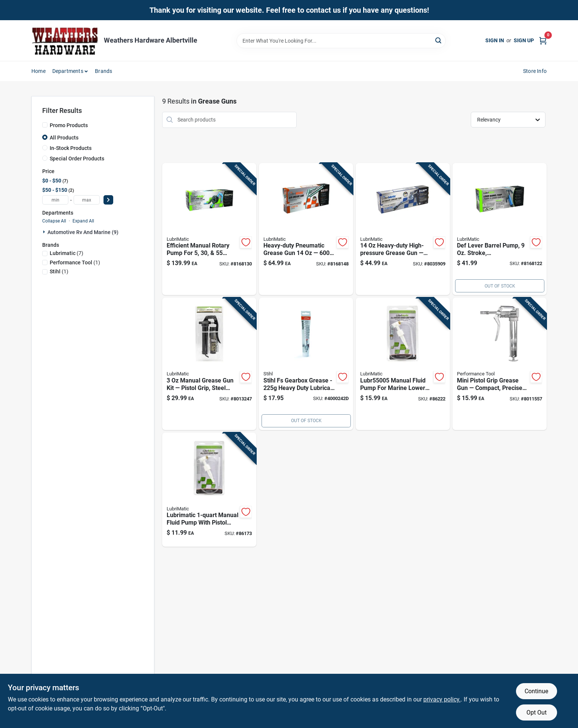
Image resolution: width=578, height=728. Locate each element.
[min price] (55, 200)
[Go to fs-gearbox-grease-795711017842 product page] (306, 364)
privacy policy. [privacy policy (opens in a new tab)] (442, 699)
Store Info (535, 71)
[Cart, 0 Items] (543, 41)
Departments (68, 71)
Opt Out (537, 712)
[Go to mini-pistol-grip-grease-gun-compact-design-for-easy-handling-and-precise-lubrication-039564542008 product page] (500, 364)
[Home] (65, 41)
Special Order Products (77, 159)
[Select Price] (108, 200)
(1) (75, 262)
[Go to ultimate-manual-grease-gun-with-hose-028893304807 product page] (403, 229)
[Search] (439, 40)
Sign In (495, 40)
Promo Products (69, 125)
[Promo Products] (45, 125)
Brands (103, 71)
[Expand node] (45, 232)
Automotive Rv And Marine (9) (83, 232)
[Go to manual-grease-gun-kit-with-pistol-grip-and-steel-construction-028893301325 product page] (209, 364)
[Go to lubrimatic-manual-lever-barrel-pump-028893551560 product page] (500, 229)
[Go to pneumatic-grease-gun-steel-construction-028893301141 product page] (306, 229)
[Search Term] (341, 41)
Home (38, 71)
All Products (64, 138)
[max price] (87, 200)
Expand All (83, 221)
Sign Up (524, 40)
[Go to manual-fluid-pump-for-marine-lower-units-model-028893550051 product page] (403, 364)
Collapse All (54, 221)
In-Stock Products (71, 148)
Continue (536, 691)
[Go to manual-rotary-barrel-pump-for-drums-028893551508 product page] (209, 229)
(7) (67, 253)
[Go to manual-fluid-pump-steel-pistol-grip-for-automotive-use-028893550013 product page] (209, 490)
